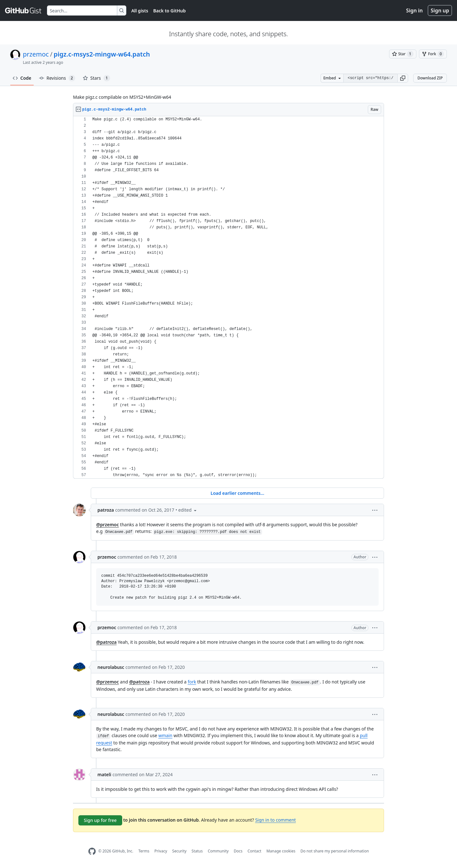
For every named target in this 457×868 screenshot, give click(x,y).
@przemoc (107, 525)
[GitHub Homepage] (92, 851)
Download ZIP (430, 78)
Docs (238, 851)
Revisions (57, 78)
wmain (165, 735)
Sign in (414, 10)
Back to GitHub (169, 11)
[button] (403, 78)
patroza (106, 510)
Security (179, 851)
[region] (228, 297)
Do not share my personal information (335, 851)
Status (197, 851)
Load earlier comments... (237, 493)
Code (22, 78)
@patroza (106, 642)
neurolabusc (111, 667)
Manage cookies (281, 851)
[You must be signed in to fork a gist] (433, 54)
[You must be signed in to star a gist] (403, 54)
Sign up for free (100, 820)
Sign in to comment (275, 820)
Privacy (161, 851)
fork (192, 682)
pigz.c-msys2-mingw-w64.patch (102, 54)
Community (218, 851)
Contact (254, 851)
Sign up (440, 10)
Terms (144, 851)
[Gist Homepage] (23, 10)
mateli (104, 774)
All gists (140, 11)
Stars (96, 78)
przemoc (36, 54)
